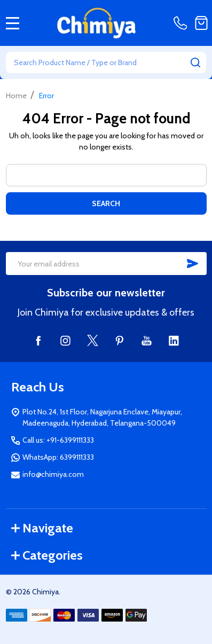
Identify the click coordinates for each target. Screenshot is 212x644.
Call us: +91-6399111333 (58, 440)
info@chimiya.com (53, 474)
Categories (47, 555)
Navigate (42, 528)
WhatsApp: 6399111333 (58, 457)
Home (16, 96)
